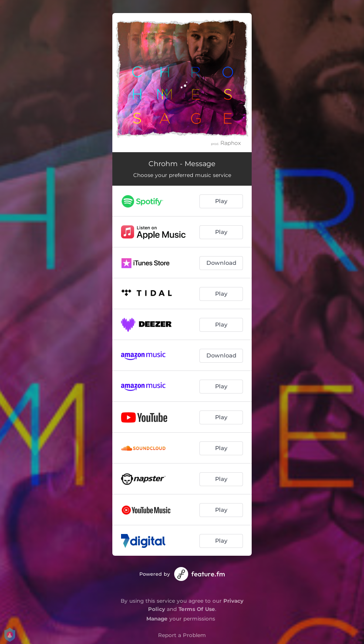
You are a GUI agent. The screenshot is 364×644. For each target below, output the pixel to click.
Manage (157, 619)
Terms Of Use (197, 609)
